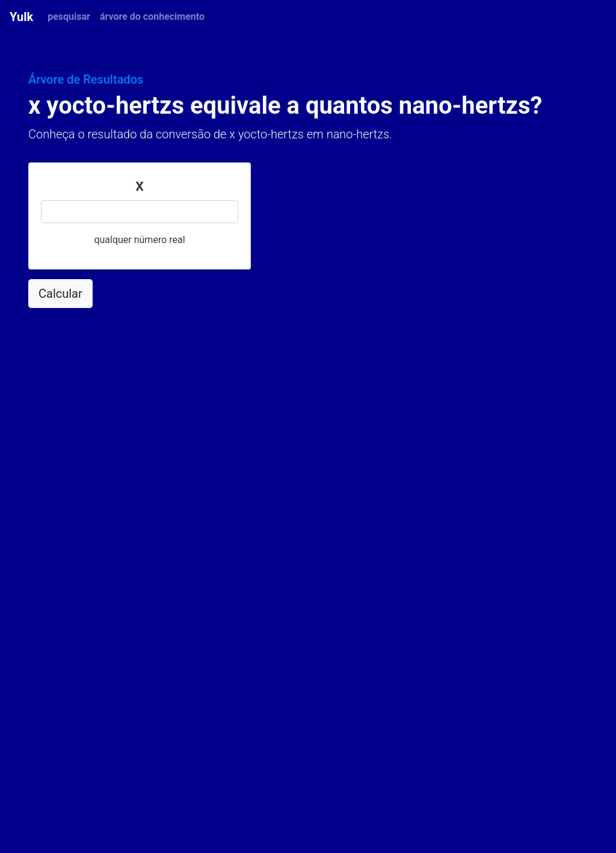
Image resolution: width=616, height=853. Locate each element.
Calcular (60, 294)
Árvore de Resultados (86, 79)
